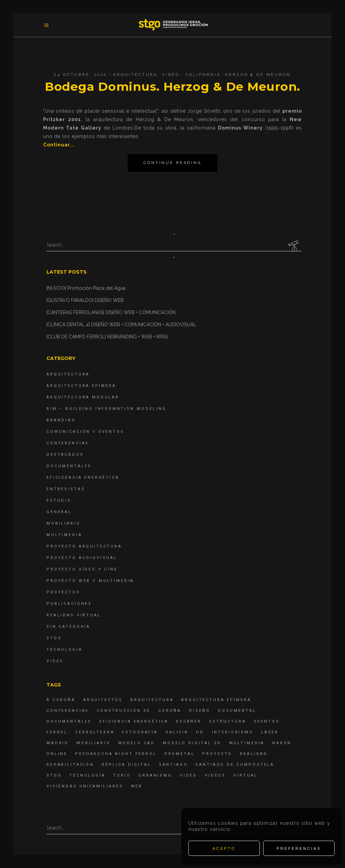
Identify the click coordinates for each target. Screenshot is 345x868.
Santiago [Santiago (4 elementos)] (174, 765)
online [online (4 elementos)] (57, 754)
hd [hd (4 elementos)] (200, 732)
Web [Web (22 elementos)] (137, 786)
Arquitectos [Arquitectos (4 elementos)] (103, 700)
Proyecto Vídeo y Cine (82, 569)
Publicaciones (69, 604)
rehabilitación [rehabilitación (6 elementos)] (70, 765)
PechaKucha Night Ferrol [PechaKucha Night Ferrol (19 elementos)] (116, 754)
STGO (54, 638)
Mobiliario (64, 523)
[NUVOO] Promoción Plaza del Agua (86, 288)
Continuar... (59, 145)
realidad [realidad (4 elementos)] (254, 754)
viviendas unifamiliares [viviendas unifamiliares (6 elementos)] (85, 786)
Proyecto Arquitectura (84, 546)
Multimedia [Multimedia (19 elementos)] (247, 743)
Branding (61, 420)
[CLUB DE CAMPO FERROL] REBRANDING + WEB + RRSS (107, 337)
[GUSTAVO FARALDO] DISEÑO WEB (85, 300)
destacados (65, 455)
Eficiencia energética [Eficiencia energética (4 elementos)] (134, 721)
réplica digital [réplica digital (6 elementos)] (127, 765)
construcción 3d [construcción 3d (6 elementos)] (124, 711)
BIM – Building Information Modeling (106, 409)
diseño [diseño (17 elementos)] (200, 711)
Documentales (69, 466)
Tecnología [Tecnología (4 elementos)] (87, 775)
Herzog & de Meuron (258, 75)
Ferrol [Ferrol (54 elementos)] (57, 732)
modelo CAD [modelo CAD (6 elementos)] (137, 743)
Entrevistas (66, 489)
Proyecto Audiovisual (82, 558)
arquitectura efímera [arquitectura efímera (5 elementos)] (216, 700)
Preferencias (299, 848)
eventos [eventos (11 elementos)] (267, 721)
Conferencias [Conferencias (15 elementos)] (68, 711)
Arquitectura (135, 75)
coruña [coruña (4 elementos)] (170, 711)
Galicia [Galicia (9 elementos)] (177, 732)
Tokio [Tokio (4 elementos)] (122, 775)
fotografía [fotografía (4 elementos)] (140, 732)
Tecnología (65, 650)
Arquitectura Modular (83, 397)
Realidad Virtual (74, 615)
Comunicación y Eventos (85, 432)
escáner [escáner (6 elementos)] (189, 721)
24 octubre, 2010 (81, 75)
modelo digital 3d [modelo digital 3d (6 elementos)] (192, 743)
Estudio (59, 500)
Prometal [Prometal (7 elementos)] (180, 754)
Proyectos (63, 592)
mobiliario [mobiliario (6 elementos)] (93, 743)
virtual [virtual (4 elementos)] (246, 775)
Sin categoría (68, 627)
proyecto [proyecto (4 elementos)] (217, 754)
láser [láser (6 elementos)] (270, 732)
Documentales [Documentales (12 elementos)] (69, 721)
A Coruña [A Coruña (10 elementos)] (61, 700)
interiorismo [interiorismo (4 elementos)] (233, 732)
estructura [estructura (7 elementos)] (228, 721)
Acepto (224, 848)
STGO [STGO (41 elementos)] (54, 775)
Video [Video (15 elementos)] (189, 775)
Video (171, 75)
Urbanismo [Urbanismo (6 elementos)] (155, 775)
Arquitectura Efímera (81, 386)
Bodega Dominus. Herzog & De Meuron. (173, 87)
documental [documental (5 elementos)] (237, 711)
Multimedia (64, 535)
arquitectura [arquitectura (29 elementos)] (152, 700)
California (203, 75)
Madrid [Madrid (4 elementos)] (58, 743)
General (59, 512)
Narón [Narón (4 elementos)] (282, 743)
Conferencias (68, 443)
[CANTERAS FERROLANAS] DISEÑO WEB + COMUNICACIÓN (111, 312)
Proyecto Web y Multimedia (90, 581)
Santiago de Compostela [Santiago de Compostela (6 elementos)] (235, 765)
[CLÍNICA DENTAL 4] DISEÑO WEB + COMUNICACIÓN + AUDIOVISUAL (121, 325)
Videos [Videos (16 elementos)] (215, 775)
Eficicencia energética (83, 478)
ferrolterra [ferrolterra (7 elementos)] (95, 732)
